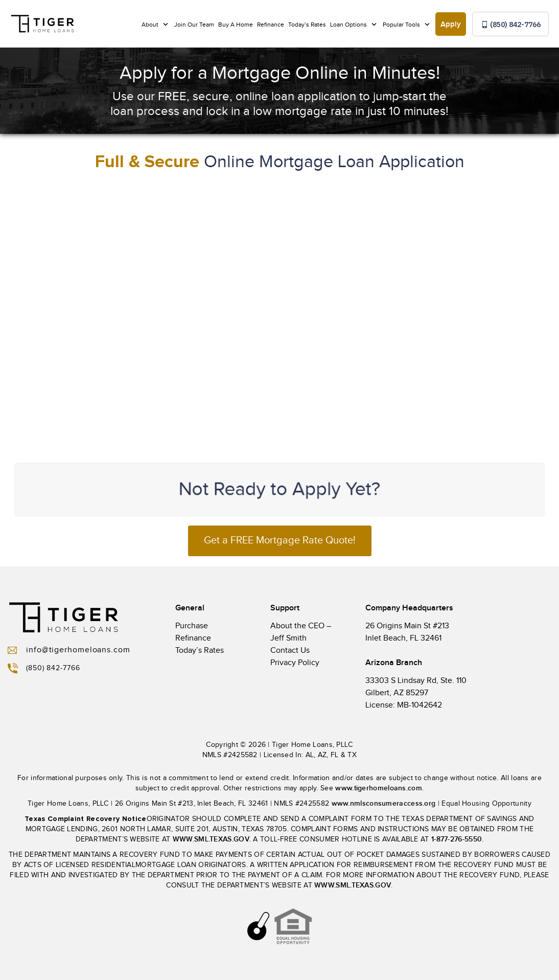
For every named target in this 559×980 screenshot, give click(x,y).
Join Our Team (194, 25)
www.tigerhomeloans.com (379, 788)
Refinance (271, 25)
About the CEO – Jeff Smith (301, 632)
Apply (451, 25)
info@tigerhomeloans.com (69, 650)
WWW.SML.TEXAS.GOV (211, 839)
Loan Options (349, 25)
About (151, 25)
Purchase (192, 626)
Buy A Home (236, 25)
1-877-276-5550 (457, 839)
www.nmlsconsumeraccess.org (384, 803)
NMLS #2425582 (230, 755)
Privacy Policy (295, 663)
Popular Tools (402, 25)
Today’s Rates (307, 25)
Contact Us (290, 651)
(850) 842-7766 (511, 25)
